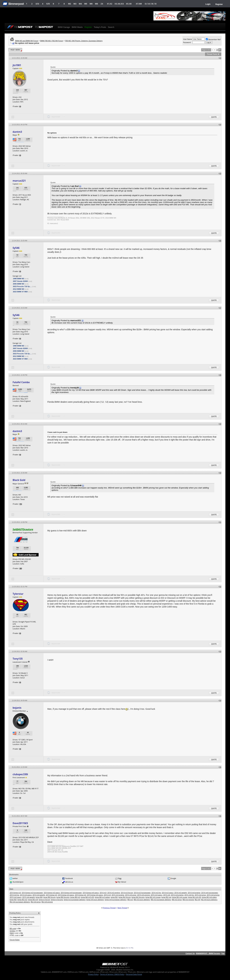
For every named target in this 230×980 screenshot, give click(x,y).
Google (173, 878)
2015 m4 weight (29, 897)
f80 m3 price (177, 900)
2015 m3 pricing (143, 895)
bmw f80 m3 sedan (102, 897)
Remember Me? (213, 39)
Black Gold (19, 480)
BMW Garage (64, 27)
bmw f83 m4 (33, 900)
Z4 (102, 4)
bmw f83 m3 (22, 900)
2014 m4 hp (14, 895)
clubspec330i (20, 774)
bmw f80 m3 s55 (88, 897)
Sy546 (16, 248)
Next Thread (122, 908)
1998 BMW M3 (19, 279)
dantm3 (17, 132)
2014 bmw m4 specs (91, 893)
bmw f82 (114, 897)
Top (223, 953)
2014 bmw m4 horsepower (71, 893)
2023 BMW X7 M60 (20, 292)
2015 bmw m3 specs (66, 895)
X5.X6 (129, 4)
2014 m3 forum (127, 893)
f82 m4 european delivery (20, 902)
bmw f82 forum (125, 897)
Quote (214, 117)
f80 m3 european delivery (161, 900)
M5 (86, 4)
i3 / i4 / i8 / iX (151, 4)
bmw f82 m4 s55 (195, 897)
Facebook (69, 878)
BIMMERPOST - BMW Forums (208, 953)
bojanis (17, 708)
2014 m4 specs (26, 895)
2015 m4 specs (16, 897)
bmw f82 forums (138, 897)
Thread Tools (212, 54)
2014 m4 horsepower (210, 893)
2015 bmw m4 (80, 895)
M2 (70, 4)
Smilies (12, 931)
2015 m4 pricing (213, 895)
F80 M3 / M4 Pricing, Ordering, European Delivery (84, 41)
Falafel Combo (21, 382)
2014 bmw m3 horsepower (32, 893)
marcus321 (19, 181)
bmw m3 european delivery (75, 900)
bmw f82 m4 (166, 897)
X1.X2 (109, 4)
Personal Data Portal (134, 974)
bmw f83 (13, 900)
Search (111, 27)
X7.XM (139, 4)
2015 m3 (107, 895)
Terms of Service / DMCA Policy (112, 974)
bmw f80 (39, 897)
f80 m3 (130, 900)
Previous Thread (109, 908)
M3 (75, 4)
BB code (13, 928)
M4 (80, 4)
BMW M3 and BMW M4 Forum (27, 41)
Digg (120, 878)
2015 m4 (167, 895)
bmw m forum (44, 900)
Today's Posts (100, 27)
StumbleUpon (18, 882)
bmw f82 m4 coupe (180, 897)
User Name (188, 39)
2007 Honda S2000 (20, 281)
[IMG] (12, 933)
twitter (15, 878)
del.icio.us (69, 882)
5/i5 (48, 4)
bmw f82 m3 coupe (153, 897)
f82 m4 (197, 900)
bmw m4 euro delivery (95, 900)
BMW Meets (77, 27)
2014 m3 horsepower (142, 893)
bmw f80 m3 (75, 897)
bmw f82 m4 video (209, 897)
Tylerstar (18, 594)
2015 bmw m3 (51, 895)
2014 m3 (103, 893)
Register (219, 4)
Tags (11, 889)
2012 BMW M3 (19, 289)
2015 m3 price (131, 895)
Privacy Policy (93, 974)
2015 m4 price (200, 895)
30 (21, 568)
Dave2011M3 (20, 823)
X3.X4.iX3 (119, 4)
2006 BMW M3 (19, 284)
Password (187, 42)
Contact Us (190, 953)
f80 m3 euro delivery (142, 900)
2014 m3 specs (168, 893)
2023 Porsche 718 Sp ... (22, 286)
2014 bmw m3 (15, 893)
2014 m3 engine (114, 893)
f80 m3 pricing (188, 900)
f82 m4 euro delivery (209, 900)
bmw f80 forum (49, 897)
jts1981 (17, 65)
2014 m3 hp (156, 893)
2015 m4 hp (189, 895)
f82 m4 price (36, 902)
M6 (91, 4)
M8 (96, 4)
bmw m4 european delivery (116, 900)
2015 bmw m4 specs (95, 895)
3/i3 (37, 4)
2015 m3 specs (157, 895)
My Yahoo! (122, 882)
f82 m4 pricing (47, 902)
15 (21, 504)
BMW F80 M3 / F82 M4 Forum (52, 41)
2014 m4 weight (39, 895)
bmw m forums (57, 900)
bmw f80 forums (63, 897)
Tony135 (18, 659)
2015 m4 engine (177, 895)
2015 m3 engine (118, 895)
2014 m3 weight (181, 893)
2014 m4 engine (194, 893)
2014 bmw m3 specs (52, 893)
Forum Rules (15, 940)
